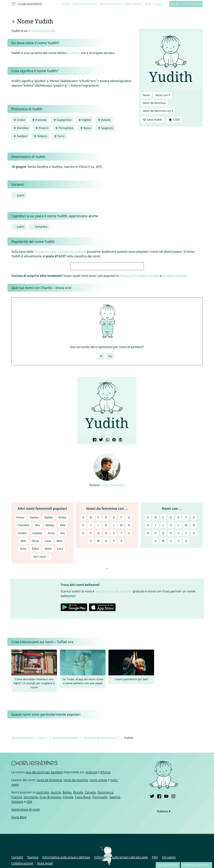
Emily (51, 620)
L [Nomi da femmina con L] (114, 613)
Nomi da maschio (110, 4)
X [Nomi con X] (171, 628)
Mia (37, 613)
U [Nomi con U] (194, 620)
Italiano (104, 120)
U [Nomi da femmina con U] (129, 620)
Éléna (35, 636)
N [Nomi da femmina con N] (129, 613)
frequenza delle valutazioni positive (60, 252)
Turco (59, 136)
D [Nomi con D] (171, 605)
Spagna (125, 363)
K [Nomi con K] (171, 613)
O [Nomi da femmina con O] (83, 620)
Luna (48, 628)
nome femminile (43, 31)
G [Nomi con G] (194, 605)
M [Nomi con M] (186, 613)
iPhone (105, 859)
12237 (174, 120)
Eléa (63, 613)
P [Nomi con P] (155, 620)
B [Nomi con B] (156, 605)
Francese (39, 120)
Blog (148, 4)
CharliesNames (22, 825)
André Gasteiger (113, 572)
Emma (20, 605)
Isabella (37, 620)
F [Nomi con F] (186, 605)
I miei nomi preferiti (195, 865)
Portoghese (64, 128)
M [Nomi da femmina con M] (121, 613)
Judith (21, 195)
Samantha (41, 227)
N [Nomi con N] (194, 613)
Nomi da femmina (84, 4)
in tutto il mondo (175, 363)
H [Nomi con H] (148, 613)
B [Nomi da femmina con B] (91, 605)
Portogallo (140, 363)
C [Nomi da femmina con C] (98, 605)
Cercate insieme (168, 865)
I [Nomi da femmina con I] (91, 613)
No (110, 444)
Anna (23, 636)
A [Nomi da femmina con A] (83, 605)
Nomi (66, 4)
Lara (60, 636)
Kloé (23, 628)
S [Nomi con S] (179, 620)
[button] (82, 495)
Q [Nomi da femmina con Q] (98, 620)
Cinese (19, 120)
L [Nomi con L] (179, 613)
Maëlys (50, 613)
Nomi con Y (163, 95)
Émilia (62, 605)
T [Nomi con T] (186, 620)
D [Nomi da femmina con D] (106, 605)
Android (91, 859)
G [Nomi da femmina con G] (129, 605)
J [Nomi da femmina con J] (98, 613)
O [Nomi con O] (148, 620)
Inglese (85, 120)
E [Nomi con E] (179, 605)
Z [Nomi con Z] (186, 628)
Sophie (49, 605)
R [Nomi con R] (171, 620)
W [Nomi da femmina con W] (98, 628)
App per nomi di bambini (186, 4)
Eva (62, 620)
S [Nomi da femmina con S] (114, 620)
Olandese (21, 128)
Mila (59, 628)
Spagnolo (105, 128)
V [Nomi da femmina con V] (91, 628)
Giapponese (62, 120)
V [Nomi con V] (155, 628)
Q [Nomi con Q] (163, 620)
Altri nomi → (41, 644)
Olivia (35, 628)
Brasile (154, 363)
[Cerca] (161, 4)
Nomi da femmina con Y (158, 111)
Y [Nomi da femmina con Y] (114, 628)
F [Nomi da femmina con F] (121, 605)
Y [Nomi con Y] (179, 628)
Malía (48, 636)
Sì (101, 444)
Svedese (20, 136)
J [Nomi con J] (163, 613)
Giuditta (73, 53)
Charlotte (23, 613)
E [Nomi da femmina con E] (114, 605)
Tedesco (40, 136)
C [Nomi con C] (163, 605)
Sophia (34, 605)
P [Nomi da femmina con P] (91, 620)
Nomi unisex (133, 4)
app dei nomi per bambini (113, 679)
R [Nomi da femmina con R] (106, 620)
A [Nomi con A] (148, 605)
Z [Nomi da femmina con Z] (121, 628)
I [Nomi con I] (156, 613)
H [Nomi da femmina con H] (83, 613)
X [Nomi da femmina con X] (106, 628)
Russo (85, 128)
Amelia (22, 620)
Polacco (42, 128)
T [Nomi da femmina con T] (121, 620)
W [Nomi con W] (163, 628)
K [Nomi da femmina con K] (106, 613)
